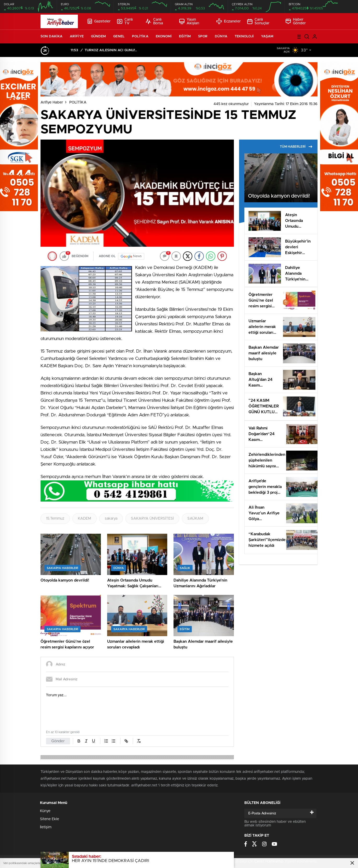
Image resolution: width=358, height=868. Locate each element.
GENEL (119, 36)
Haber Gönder (296, 21)
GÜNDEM (99, 36)
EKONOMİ (164, 36)
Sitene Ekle (50, 819)
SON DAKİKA (51, 36)
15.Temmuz (55, 519)
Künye (45, 811)
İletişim (46, 827)
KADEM (85, 519)
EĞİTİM (185, 36)
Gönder (58, 741)
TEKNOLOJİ (244, 36)
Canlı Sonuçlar (258, 21)
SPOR (203, 36)
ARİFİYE (77, 36)
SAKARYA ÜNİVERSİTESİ (152, 519)
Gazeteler (99, 21)
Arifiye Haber (52, 102)
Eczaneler (229, 21)
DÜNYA (221, 36)
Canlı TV (125, 21)
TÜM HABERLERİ (296, 147)
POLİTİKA (140, 36)
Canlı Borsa (154, 21)
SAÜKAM (195, 519)
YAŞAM (267, 36)
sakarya (111, 519)
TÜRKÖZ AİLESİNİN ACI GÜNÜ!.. (111, 50)
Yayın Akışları (189, 21)
